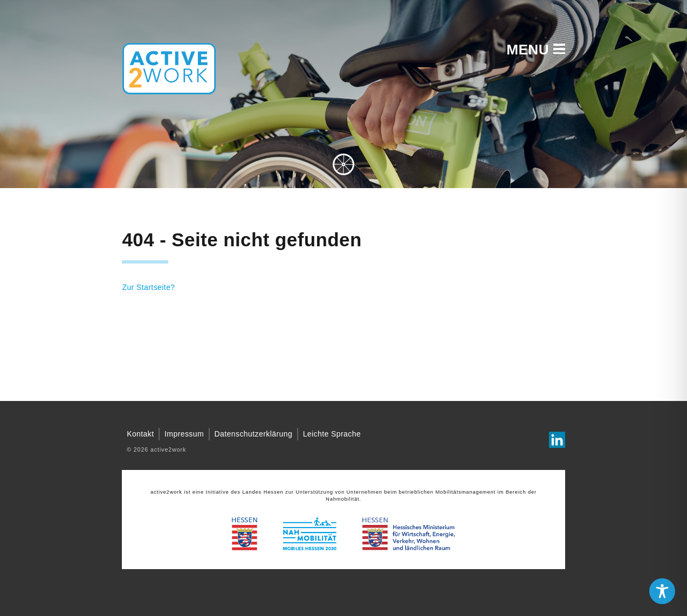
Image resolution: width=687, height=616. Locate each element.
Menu (535, 50)
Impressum (184, 434)
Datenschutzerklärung (254, 434)
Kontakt (140, 434)
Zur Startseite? (148, 287)
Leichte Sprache (332, 434)
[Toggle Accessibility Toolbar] (662, 591)
